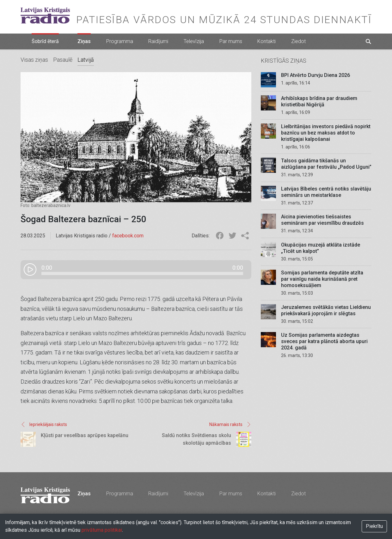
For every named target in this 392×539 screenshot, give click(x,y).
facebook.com (128, 236)
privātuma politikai (102, 530)
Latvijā (86, 60)
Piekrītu (374, 526)
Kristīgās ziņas (284, 61)
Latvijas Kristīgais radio (45, 16)
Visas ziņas (34, 60)
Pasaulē (63, 60)
